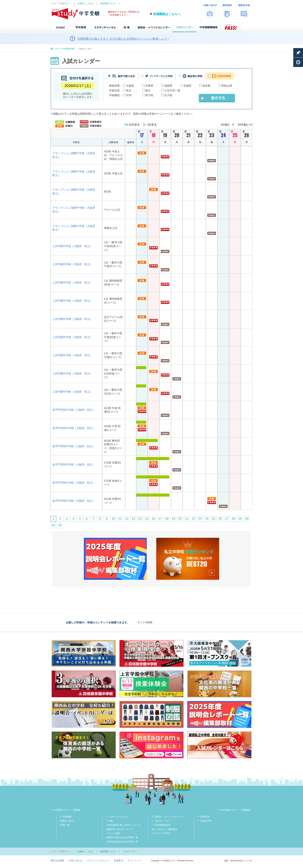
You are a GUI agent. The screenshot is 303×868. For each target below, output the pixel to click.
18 (167, 519)
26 (220, 519)
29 (240, 519)
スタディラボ (129, 851)
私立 (129, 90)
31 (53, 525)
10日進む (243, 125)
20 (180, 519)
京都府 (187, 86)
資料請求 (205, 817)
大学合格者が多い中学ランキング (123, 825)
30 (247, 519)
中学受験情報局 (162, 825)
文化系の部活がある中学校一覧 (122, 842)
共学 (129, 95)
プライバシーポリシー (98, 861)
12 (127, 519)
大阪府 (130, 86)
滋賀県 (168, 86)
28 (233, 519)
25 (213, 519)
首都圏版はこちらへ (167, 14)
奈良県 (206, 86)
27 (227, 519)
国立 (148, 90)
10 (113, 519)
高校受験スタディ (108, 3)
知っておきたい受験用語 (165, 829)
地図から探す (67, 821)
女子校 (168, 95)
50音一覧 (65, 825)
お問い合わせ (75, 861)
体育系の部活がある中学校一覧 (122, 837)
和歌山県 (227, 86)
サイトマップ (134, 861)
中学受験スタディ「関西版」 (68, 810)
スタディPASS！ (163, 833)
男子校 (149, 95)
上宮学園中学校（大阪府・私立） (72, 246)
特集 (111, 821)
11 (120, 519)
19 (173, 519)
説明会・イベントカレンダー (169, 817)
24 (207, 519)
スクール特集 (113, 833)
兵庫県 (149, 86)
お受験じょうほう (85, 3)
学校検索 (67, 817)
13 (133, 519)
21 (187, 519)
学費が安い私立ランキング (120, 829)
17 (160, 519)
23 (200, 519)
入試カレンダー (162, 821)
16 (153, 519)
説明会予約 (206, 821)
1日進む (225, 125)
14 (140, 519)
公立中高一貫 (172, 90)
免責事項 (119, 861)
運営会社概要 (57, 861)
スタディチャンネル (119, 817)
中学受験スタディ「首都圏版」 (236, 810)
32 (60, 525)
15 (147, 519)
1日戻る (152, 125)
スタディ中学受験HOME (64, 49)
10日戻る (134, 125)
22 (193, 519)
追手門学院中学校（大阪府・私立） (74, 410)
